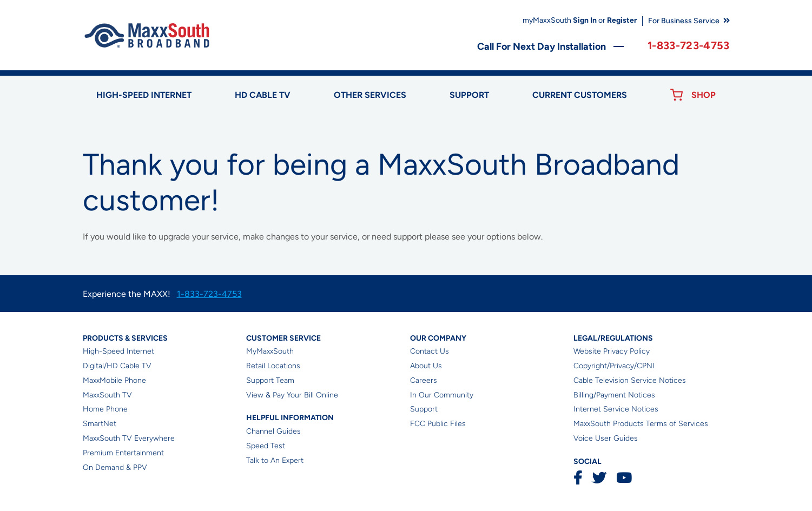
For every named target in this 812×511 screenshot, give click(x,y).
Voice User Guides (606, 438)
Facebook (578, 478)
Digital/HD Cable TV (117, 366)
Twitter (599, 478)
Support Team (270, 380)
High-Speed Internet (118, 351)
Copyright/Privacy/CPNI (614, 366)
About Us (426, 366)
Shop (704, 95)
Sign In (585, 20)
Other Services (370, 95)
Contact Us (430, 351)
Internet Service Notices (616, 409)
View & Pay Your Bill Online (292, 395)
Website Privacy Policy (612, 351)
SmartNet (100, 424)
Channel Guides (273, 431)
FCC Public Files (438, 424)
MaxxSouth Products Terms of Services (641, 424)
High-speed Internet (144, 95)
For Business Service (684, 21)
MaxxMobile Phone (114, 380)
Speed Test (266, 446)
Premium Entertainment (123, 453)
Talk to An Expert (275, 460)
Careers (424, 380)
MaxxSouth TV (107, 395)
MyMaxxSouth (270, 351)
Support (469, 95)
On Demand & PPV (115, 467)
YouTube (624, 478)
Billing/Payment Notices (614, 395)
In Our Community (442, 395)
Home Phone (105, 409)
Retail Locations (273, 366)
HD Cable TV (263, 95)
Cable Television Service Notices (630, 380)
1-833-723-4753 (688, 45)
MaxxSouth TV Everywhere (129, 438)
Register (622, 20)
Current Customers (580, 95)
